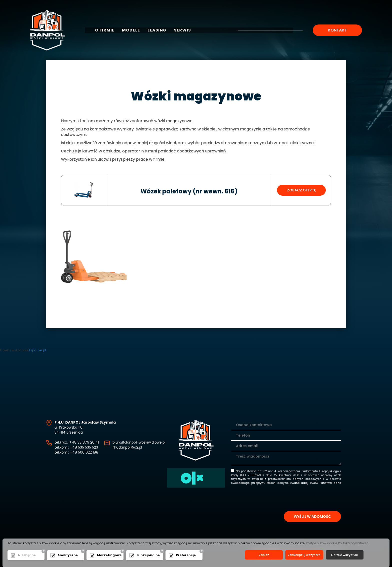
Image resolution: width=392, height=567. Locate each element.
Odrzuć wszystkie (344, 555)
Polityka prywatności (354, 543)
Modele (131, 30)
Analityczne (68, 555)
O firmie (105, 30)
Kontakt (337, 30)
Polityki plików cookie (321, 543)
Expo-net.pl (37, 350)
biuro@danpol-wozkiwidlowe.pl (139, 442)
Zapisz (264, 555)
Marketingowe (109, 555)
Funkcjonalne (148, 555)
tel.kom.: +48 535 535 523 (76, 447)
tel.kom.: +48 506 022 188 (76, 452)
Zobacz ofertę (301, 190)
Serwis (182, 30)
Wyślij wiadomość (312, 517)
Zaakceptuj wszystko (304, 555)
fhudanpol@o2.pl (127, 447)
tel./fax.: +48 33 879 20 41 (77, 442)
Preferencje (186, 555)
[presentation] (303, 499)
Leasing (157, 30)
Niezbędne (27, 555)
